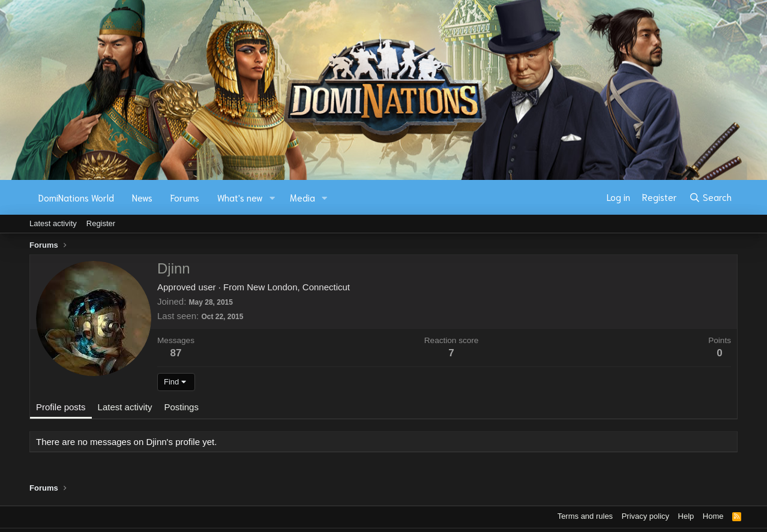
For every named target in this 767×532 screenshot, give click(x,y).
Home (713, 516)
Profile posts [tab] (61, 407)
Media (302, 197)
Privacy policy (645, 516)
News (142, 197)
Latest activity (53, 223)
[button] (272, 198)
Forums (185, 197)
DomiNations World (76, 197)
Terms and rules (585, 516)
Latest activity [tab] (125, 407)
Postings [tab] (181, 407)
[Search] (710, 197)
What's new (240, 197)
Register (101, 223)
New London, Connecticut (298, 287)
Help (686, 516)
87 (176, 353)
